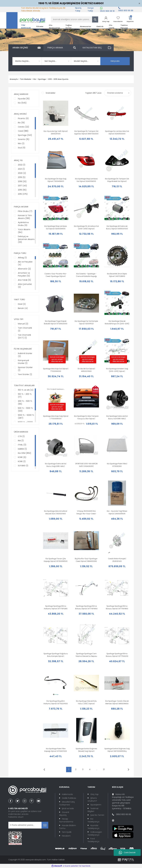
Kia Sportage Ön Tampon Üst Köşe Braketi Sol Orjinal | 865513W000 (117, 180)
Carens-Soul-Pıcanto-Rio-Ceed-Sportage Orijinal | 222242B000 (56, 275)
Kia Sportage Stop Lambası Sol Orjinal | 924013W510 (56, 227)
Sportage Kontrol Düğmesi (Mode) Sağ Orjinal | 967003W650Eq (86, 750)
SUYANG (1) (23, 466)
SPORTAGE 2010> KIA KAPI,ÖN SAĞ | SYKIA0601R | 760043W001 (86, 465)
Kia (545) (22, 103)
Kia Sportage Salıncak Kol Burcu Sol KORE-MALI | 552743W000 (117, 417)
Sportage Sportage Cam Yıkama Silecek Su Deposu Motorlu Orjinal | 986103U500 (86, 655)
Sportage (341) (25, 135)
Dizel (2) (22, 304)
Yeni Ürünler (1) (25, 374)
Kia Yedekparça (93, 820)
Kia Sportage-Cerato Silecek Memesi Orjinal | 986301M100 (117, 702)
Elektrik (100, 26)
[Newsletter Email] (28, 825)
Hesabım (66, 836)
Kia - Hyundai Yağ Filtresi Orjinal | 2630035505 (117, 512)
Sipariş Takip (78, 9)
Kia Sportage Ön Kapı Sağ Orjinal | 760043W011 (56, 180)
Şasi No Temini (97, 815)
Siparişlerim (96, 805)
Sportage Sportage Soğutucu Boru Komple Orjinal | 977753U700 (56, 655)
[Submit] (45, 825)
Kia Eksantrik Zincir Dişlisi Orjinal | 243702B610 (117, 275)
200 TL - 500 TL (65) (25, 402)
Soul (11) (22, 148)
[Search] (75, 19)
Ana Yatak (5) (24, 280)
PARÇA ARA (115, 61)
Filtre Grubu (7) (25, 211)
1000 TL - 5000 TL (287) (26, 416)
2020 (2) (22, 173)
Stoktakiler (51, 93)
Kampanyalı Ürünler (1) (23, 362)
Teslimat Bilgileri (93, 810)
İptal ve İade (68, 808)
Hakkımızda (67, 794)
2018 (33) (22, 181)
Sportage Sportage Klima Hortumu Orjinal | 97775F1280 (56, 607)
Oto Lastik (112, 27)
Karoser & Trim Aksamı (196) (25, 217)
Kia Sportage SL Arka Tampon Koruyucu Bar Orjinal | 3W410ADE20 (86, 417)
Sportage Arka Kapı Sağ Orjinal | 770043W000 (56, 417)
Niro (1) (21, 143)
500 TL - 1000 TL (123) (25, 409)
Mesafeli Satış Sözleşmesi (67, 803)
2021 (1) (21, 169)
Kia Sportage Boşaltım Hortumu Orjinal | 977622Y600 (56, 702)
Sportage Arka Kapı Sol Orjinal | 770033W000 (56, 370)
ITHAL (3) (22, 445)
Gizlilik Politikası (69, 798)
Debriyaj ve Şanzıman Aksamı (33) (26, 239)
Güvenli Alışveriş (64, 814)
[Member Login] (106, 19)
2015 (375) (23, 194)
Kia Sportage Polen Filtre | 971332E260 (117, 465)
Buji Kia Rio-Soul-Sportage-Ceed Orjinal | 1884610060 (86, 560)
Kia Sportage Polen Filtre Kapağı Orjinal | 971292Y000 (56, 750)
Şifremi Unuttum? (92, 799)
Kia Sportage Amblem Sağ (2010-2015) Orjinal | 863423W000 (117, 370)
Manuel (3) (23, 324)
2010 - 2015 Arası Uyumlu (58, 79)
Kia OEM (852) (25, 453)
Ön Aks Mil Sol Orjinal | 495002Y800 (86, 370)
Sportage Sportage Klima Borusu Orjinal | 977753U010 (117, 655)
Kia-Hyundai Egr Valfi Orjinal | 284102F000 (56, 132)
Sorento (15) (24, 139)
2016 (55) (22, 190)
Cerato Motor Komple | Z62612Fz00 (117, 560)
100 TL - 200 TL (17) (25, 395)
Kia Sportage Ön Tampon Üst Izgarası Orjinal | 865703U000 (86, 132)
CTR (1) (21, 436)
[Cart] (130, 19)
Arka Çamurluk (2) (25, 286)
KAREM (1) (22, 449)
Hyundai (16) (24, 99)
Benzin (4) (23, 308)
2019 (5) (22, 177)
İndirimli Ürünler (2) (25, 355)
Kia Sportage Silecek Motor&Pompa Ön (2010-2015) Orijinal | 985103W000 (117, 322)
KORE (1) (22, 461)
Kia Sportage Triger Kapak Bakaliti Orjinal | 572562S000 (56, 322)
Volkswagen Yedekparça (95, 833)
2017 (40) (22, 186)
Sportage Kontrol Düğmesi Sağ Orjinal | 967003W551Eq (117, 750)
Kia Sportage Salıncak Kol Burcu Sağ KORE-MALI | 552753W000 (56, 465)
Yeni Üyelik (67, 832)
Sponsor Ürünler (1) (25, 369)
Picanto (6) (23, 118)
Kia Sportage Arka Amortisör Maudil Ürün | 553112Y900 (56, 512)
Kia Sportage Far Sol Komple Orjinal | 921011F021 (86, 322)
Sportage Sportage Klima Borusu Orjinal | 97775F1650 (86, 607)
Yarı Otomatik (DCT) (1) (24, 336)
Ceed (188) (23, 131)
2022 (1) (22, 165)
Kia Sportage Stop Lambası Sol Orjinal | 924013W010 (86, 180)
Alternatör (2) (24, 269)
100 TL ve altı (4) (26, 390)
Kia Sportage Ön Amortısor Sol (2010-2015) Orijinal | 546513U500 (86, 227)
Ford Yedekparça (93, 840)
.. (97, 769)
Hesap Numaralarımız (66, 820)
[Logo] (26, 20)
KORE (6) (22, 457)
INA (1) (21, 441)
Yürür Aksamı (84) (24, 231)
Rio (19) (21, 123)
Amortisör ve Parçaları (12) (24, 274)
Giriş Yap (94, 794)
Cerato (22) (24, 127)
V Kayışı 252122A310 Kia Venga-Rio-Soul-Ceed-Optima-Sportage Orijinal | (86, 512)
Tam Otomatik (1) (25, 329)
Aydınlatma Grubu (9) (23, 224)
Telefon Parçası (124, 27)
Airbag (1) (22, 258)
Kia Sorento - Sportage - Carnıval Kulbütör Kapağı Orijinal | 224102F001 (86, 275)
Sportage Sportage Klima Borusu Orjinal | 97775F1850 (117, 607)
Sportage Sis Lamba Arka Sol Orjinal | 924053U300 (117, 132)
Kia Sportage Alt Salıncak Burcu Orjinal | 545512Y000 (117, 227)
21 (104, 769)
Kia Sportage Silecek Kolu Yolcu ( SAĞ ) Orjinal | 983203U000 (86, 702)
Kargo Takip (91, 9)
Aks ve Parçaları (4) (25, 263)
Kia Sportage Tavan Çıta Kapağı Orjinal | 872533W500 (56, 560)
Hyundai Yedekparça (93, 827)
